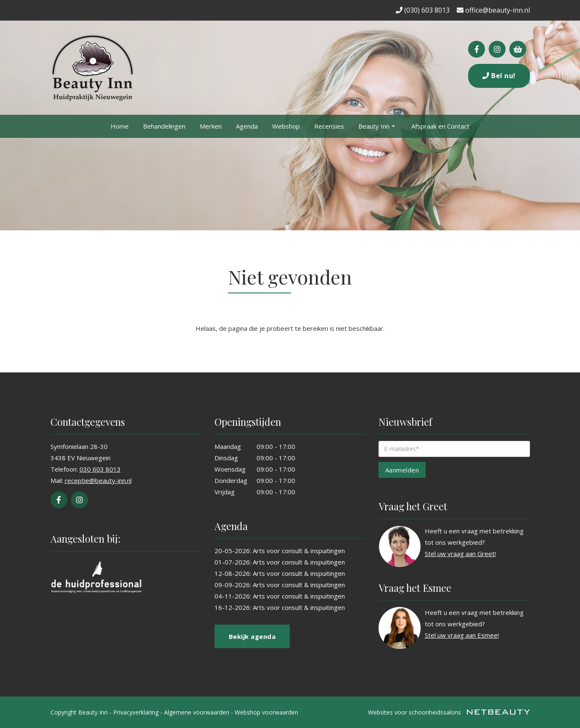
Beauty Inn (378, 127)
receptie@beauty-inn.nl (98, 480)
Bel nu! (499, 76)
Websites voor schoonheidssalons (449, 712)
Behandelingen (164, 126)
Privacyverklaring (136, 712)
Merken (211, 126)
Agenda (247, 126)
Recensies (329, 126)
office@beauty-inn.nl (493, 10)
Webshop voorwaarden (266, 712)
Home (120, 126)
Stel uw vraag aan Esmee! (462, 635)
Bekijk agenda (252, 636)
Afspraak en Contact (440, 126)
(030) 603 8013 (423, 10)
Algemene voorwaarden (197, 712)
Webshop (286, 126)
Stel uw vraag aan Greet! (460, 554)
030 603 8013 (100, 469)
